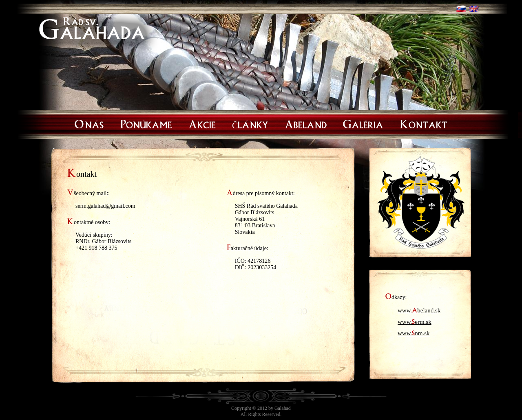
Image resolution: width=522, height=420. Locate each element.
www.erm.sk (415, 320)
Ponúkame (146, 123)
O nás (89, 123)
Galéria (363, 123)
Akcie (202, 123)
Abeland (306, 123)
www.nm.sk (414, 332)
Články (250, 123)
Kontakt (424, 123)
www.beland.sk (419, 309)
